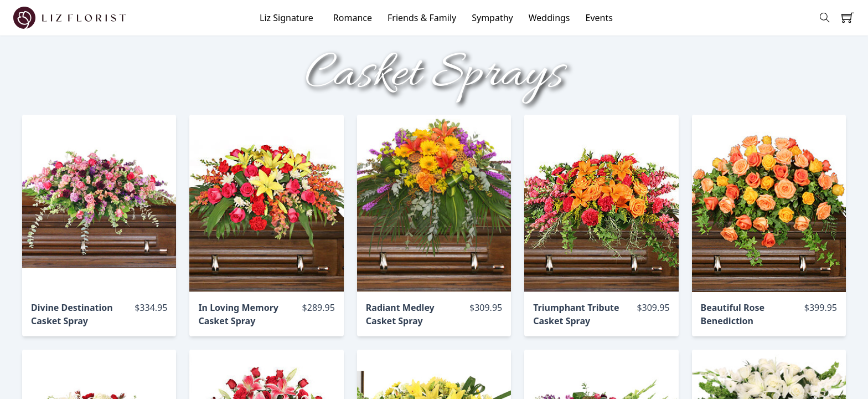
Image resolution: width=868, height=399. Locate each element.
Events (599, 18)
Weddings (549, 18)
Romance (353, 18)
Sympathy (492, 18)
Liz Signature (286, 18)
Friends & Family (422, 18)
